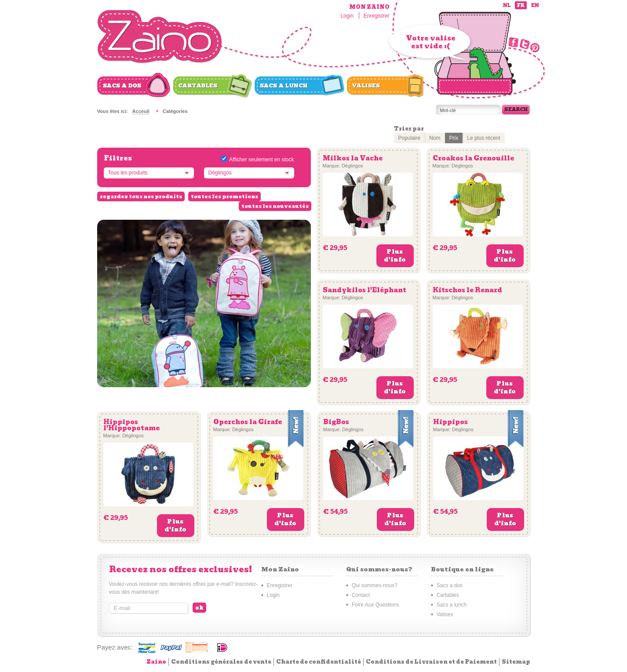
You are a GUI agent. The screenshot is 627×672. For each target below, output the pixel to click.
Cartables (198, 86)
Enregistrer (377, 16)
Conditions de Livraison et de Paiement (431, 662)
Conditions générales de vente (221, 662)
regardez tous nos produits (141, 196)
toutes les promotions (224, 196)
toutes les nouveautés (275, 206)
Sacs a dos (122, 86)
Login (347, 16)
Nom (435, 138)
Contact (361, 595)
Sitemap (516, 662)
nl (507, 5)
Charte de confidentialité (319, 662)
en (535, 5)
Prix (454, 138)
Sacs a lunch (284, 86)
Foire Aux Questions (375, 605)
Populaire (410, 138)
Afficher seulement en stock (261, 160)
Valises (366, 86)
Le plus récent (483, 138)
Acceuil (141, 111)
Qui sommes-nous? (375, 585)
